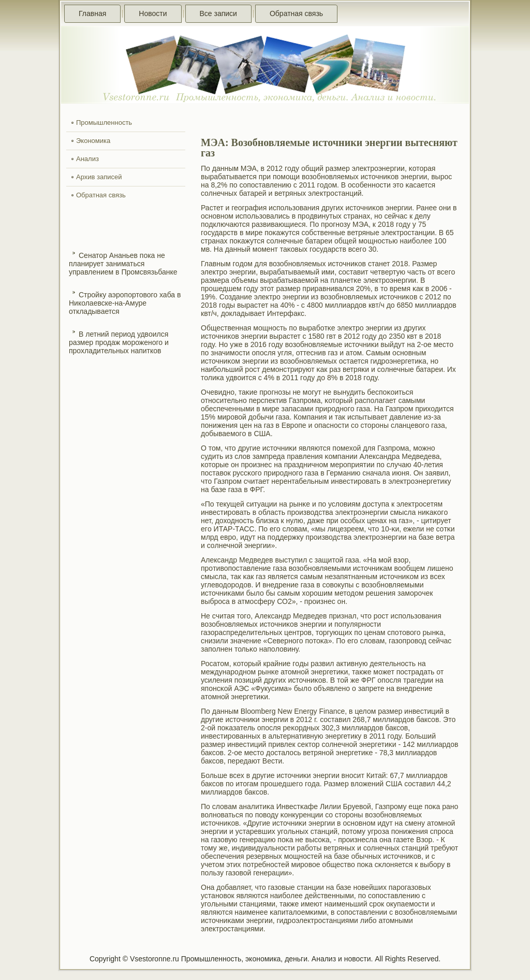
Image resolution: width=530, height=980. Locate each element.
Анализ (87, 159)
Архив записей (99, 177)
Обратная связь (296, 13)
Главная (92, 13)
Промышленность (104, 122)
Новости (153, 13)
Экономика (93, 141)
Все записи (218, 13)
